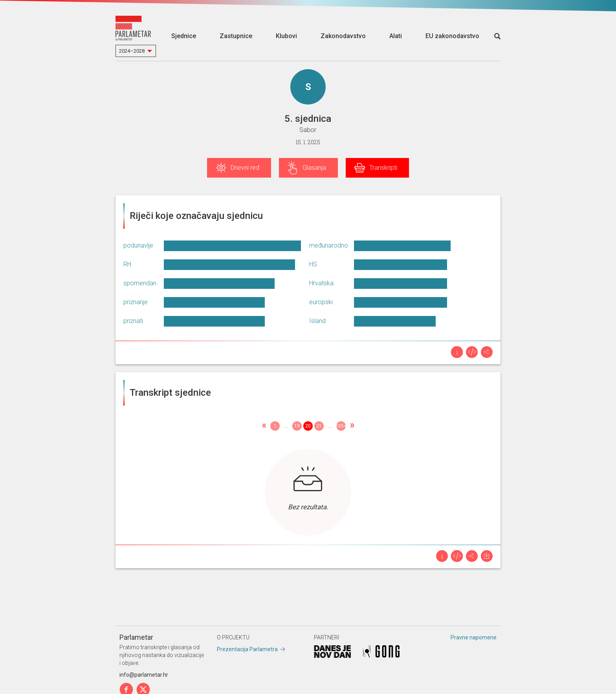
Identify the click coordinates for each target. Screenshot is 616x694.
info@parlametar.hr (144, 675)
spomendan (140, 283)
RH (127, 264)
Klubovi (286, 36)
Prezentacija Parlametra (247, 649)
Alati (396, 36)
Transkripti (383, 168)
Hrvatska (321, 283)
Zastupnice (236, 36)
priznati (133, 321)
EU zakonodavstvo (452, 36)
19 (297, 426)
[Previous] (264, 426)
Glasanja (314, 168)
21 (319, 426)
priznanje (136, 302)
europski (321, 302)
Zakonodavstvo (343, 36)
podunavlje (138, 245)
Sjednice (184, 36)
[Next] (352, 426)
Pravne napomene (474, 637)
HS (313, 264)
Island (317, 321)
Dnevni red (245, 168)
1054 (341, 426)
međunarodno (329, 245)
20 (308, 426)
